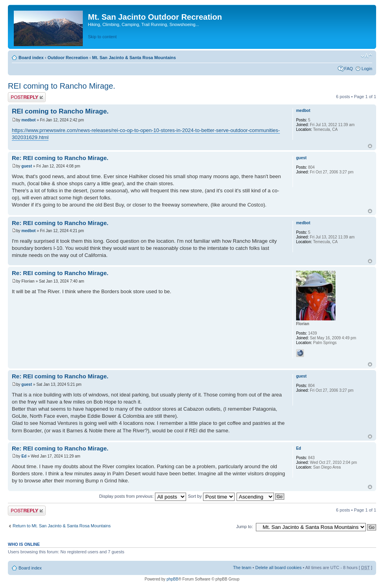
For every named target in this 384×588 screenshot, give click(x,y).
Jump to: (244, 527)
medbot (28, 120)
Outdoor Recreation (68, 58)
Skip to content (102, 37)
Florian (28, 281)
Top (370, 146)
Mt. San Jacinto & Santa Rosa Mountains (134, 58)
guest (27, 166)
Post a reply (27, 97)
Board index (31, 58)
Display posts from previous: (143, 496)
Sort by (211, 496)
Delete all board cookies (278, 568)
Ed (24, 456)
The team (242, 568)
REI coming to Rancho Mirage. (62, 86)
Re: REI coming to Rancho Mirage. (60, 158)
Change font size (366, 56)
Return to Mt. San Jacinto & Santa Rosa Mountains (62, 526)
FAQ (349, 69)
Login (367, 69)
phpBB (172, 579)
